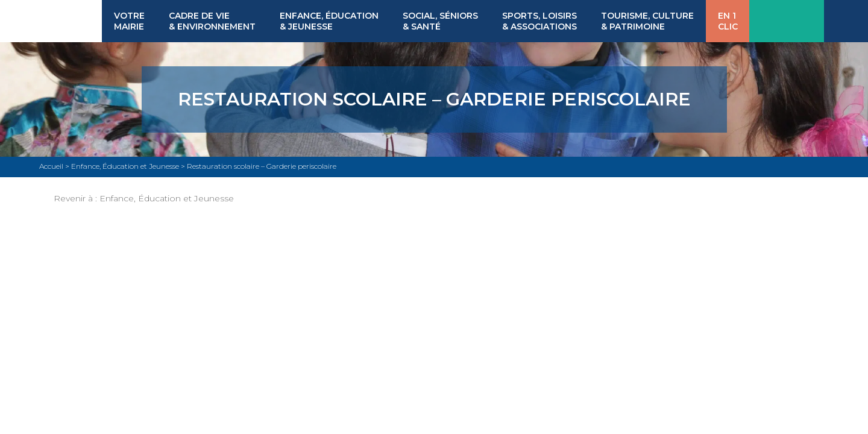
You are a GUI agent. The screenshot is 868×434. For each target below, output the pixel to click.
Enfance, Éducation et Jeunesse (167, 198)
